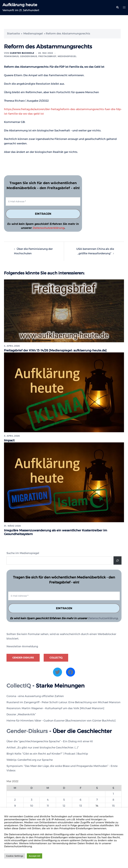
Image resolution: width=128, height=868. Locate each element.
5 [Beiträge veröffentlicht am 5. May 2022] (64, 799)
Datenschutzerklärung (49, 228)
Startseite (13, 34)
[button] (117, 7)
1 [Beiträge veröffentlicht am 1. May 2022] (113, 793)
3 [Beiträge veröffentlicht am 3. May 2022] (32, 799)
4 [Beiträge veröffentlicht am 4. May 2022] (48, 799)
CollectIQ (56, 657)
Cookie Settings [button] (15, 856)
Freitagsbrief (47, 56)
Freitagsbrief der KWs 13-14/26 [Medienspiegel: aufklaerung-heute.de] (56, 350)
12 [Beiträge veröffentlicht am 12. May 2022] (64, 805)
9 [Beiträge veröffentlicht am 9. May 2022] (15, 805)
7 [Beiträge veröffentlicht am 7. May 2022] (97, 799)
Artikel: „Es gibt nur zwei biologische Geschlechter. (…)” (43, 747)
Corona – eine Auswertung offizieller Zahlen (35, 695)
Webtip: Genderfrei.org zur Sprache (30, 759)
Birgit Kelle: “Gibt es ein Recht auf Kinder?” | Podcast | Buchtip (47, 753)
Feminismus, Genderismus (20, 56)
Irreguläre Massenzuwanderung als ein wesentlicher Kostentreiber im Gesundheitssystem (56, 532)
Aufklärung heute (20, 5)
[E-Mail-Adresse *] (43, 202)
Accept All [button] (34, 856)
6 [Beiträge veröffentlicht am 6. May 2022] (80, 799)
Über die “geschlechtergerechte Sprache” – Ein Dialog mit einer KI (50, 741)
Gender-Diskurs (23, 657)
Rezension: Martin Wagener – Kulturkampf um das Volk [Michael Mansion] (55, 708)
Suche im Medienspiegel (23, 552)
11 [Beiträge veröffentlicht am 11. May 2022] (48, 805)
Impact (9, 440)
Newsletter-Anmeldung (22, 646)
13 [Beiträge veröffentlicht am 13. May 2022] (81, 805)
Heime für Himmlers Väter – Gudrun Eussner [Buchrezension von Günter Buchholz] (61, 720)
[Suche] (117, 560)
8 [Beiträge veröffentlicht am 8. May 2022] (113, 799)
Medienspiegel (33, 34)
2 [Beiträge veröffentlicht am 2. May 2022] (15, 799)
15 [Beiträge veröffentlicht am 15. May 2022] (113, 805)
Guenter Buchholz (22, 53)
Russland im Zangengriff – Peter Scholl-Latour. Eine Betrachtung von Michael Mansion (63, 702)
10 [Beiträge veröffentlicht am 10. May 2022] (32, 805)
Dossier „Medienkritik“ (21, 714)
